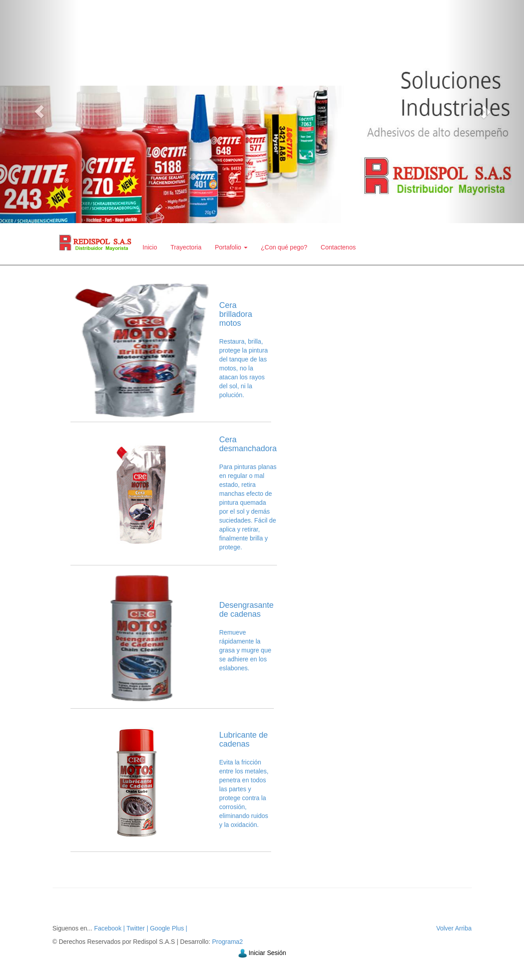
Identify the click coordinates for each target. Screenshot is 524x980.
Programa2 (227, 942)
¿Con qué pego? (284, 247)
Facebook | (109, 928)
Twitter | (136, 928)
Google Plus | (168, 928)
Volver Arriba (454, 928)
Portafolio (231, 247)
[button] (39, 112)
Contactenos (338, 247)
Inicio (150, 247)
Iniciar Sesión (267, 953)
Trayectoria (186, 247)
